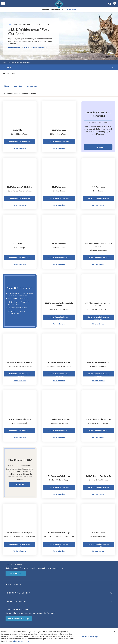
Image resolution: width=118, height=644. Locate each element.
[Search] (110, 3)
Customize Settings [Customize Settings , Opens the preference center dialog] (89, 636)
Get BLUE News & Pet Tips (19, 618)
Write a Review (20, 148)
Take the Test (70, 9)
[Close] (115, 631)
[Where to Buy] (115, 3)
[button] (3, 4)
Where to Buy (16, 574)
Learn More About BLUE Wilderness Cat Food (27, 48)
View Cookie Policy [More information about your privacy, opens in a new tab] (21, 641)
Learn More (98, 147)
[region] (59, 636)
